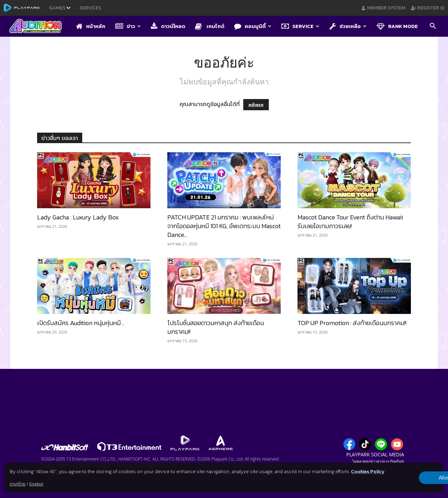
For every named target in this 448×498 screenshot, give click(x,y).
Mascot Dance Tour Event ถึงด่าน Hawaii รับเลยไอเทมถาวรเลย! (350, 222)
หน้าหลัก (91, 26)
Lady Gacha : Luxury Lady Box (78, 217)
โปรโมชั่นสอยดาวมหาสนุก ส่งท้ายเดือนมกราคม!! (216, 327)
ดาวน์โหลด (168, 26)
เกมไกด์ (210, 26)
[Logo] (39, 27)
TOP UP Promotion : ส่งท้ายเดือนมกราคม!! (352, 323)
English (36, 484)
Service (300, 26)
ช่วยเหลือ (348, 26)
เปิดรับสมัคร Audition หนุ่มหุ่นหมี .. (81, 323)
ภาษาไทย (18, 484)
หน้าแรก (256, 105)
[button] (433, 27)
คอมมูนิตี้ (253, 26)
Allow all (407, 474)
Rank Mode (397, 26)
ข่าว (128, 26)
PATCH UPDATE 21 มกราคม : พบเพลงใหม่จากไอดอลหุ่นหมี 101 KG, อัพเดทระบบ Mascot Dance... (224, 226)
